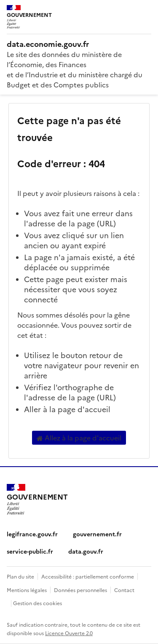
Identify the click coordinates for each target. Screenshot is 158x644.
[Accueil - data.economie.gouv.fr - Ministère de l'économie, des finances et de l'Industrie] (79, 44)
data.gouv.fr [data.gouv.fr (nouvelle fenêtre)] (86, 551)
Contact (124, 590)
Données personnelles (80, 590)
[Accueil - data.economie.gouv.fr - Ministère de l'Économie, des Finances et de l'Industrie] (37, 500)
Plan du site (20, 576)
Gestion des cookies (37, 603)
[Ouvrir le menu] (145, 13)
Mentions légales (27, 590)
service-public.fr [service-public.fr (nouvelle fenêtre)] (30, 551)
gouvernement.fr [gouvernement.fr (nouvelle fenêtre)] (97, 534)
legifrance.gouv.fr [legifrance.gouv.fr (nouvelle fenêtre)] (32, 534)
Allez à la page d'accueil (79, 438)
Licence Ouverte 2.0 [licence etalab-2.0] (69, 633)
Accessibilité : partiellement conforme (88, 576)
